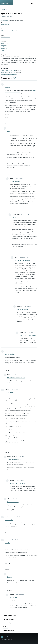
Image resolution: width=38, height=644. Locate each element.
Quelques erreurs (13, 502)
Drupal (9, 640)
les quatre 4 (9, 87)
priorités (3, 51)
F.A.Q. (4, 627)
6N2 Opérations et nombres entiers (10, 31)
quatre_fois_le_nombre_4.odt (8, 72)
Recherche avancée (8, 630)
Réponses (7, 124)
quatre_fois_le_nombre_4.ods (8, 70)
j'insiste (10, 577)
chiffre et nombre (23, 309)
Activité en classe (5, 37)
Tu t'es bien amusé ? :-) (15, 460)
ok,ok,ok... (15, 217)
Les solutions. (9, 393)
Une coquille (9, 520)
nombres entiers (5, 47)
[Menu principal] (33, 4)
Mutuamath (4, 3)
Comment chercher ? (9, 623)
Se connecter (4, 21)
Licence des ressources (10, 616)
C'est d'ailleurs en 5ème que (16, 378)
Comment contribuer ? (9, 619)
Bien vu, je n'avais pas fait (28, 335)
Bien (9, 131)
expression (4, 45)
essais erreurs (5, 43)
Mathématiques (5, 25)
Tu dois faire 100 (15, 181)
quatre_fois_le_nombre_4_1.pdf (9, 74)
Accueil (3, 9)
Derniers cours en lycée (17, 483)
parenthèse (4, 49)
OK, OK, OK (14, 598)
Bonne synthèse (10, 354)
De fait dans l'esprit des (22, 260)
